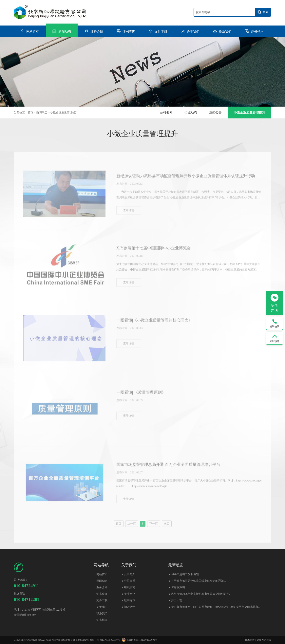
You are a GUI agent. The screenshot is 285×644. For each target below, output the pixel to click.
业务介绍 (102, 587)
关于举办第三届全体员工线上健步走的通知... (198, 581)
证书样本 (102, 620)
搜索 (266, 12)
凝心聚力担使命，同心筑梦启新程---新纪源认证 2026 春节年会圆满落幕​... (216, 607)
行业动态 (191, 112)
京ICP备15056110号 (110, 640)
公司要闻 (166, 112)
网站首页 (102, 574)
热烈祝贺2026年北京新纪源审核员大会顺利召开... (201, 594)
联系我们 (102, 613)
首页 (30, 112)
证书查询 (102, 594)
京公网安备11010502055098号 (139, 640)
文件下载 (102, 600)
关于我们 (102, 607)
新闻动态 (42, 112)
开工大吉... (178, 600)
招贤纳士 (130, 607)
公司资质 (130, 581)
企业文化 (130, 594)
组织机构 (130, 587)
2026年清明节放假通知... (186, 574)
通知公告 (215, 112)
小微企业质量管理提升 (64, 112)
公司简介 (130, 574)
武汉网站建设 (264, 640)
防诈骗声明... (179, 587)
